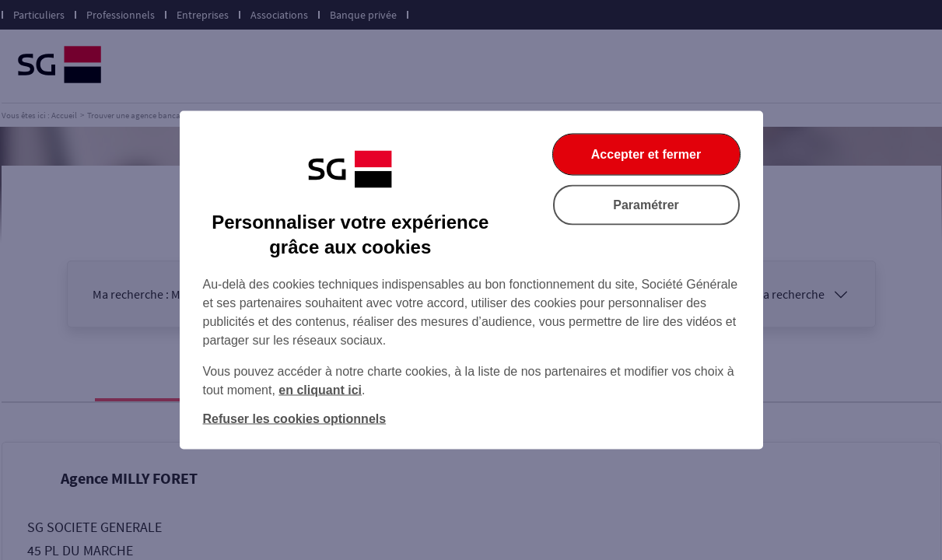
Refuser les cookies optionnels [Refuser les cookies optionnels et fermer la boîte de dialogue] (295, 419)
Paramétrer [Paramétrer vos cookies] (646, 205)
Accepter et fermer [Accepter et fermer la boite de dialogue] (646, 154)
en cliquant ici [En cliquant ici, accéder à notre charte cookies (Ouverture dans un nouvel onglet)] (320, 390)
